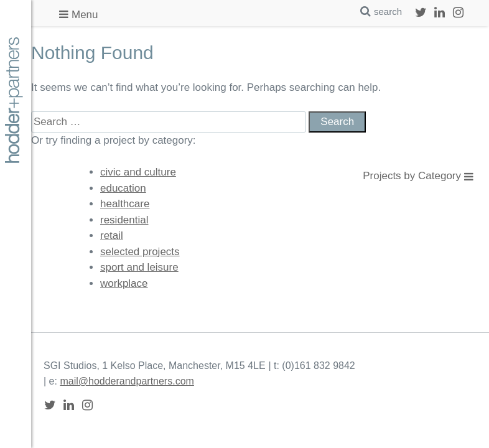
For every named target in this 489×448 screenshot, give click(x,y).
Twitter (421, 12)
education (123, 188)
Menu (85, 15)
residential (124, 220)
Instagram (458, 12)
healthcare (125, 204)
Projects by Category (412, 176)
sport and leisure (139, 267)
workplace (124, 283)
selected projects (140, 252)
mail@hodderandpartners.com (127, 381)
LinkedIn (439, 12)
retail (112, 236)
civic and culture (138, 172)
